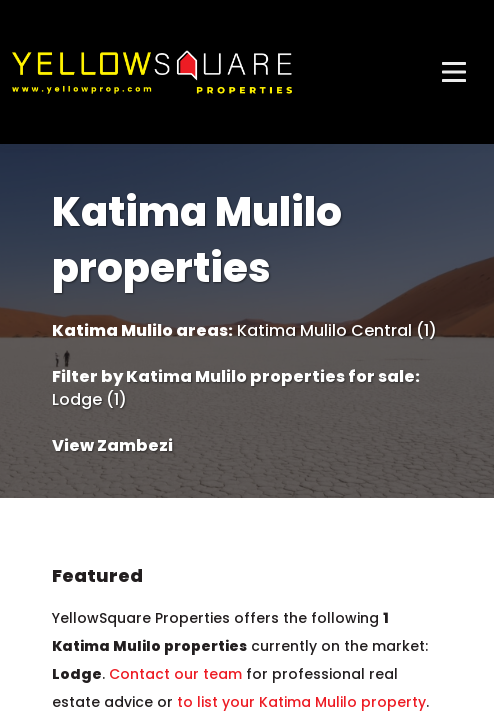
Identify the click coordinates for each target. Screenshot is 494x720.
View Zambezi (112, 446)
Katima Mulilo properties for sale (270, 377)
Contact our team (175, 674)
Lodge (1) (89, 400)
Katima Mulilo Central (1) (337, 331)
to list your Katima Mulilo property (301, 702)
